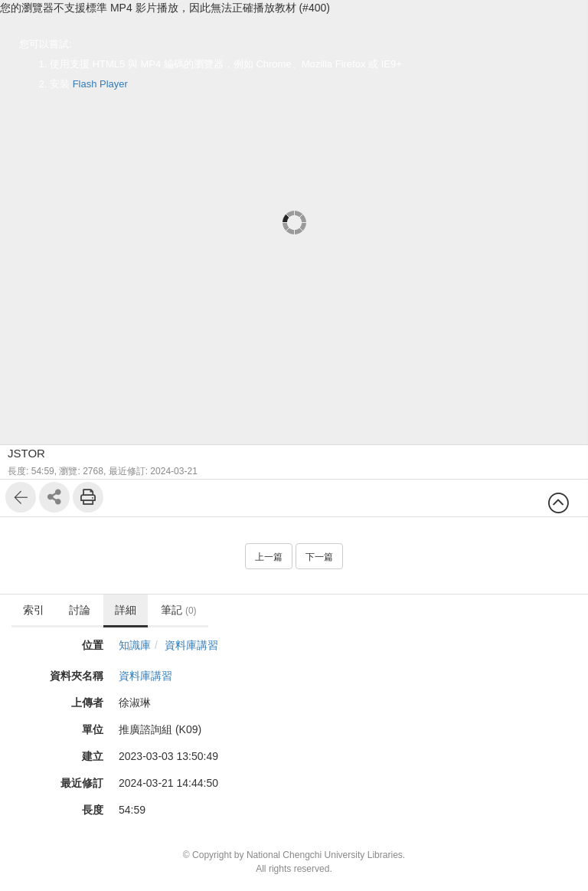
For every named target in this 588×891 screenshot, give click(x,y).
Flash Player (100, 84)
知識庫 (135, 645)
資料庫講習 (191, 645)
